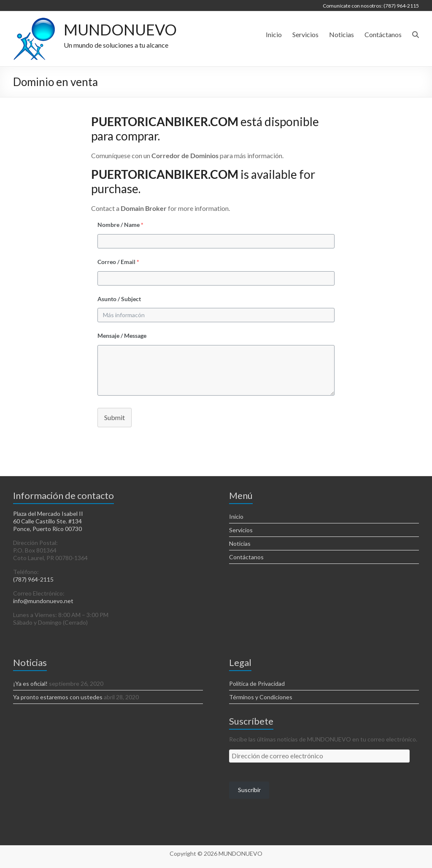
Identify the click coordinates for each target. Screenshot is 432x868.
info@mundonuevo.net (43, 601)
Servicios (305, 34)
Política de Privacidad (257, 683)
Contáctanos (383, 34)
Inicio (274, 34)
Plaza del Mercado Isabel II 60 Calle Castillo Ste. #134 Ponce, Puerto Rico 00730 (48, 521)
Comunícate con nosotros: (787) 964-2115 (371, 6)
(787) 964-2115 (33, 579)
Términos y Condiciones (261, 697)
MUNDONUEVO (120, 30)
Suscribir (249, 790)
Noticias (342, 34)
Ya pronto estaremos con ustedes (58, 697)
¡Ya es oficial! (30, 683)
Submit (115, 417)
